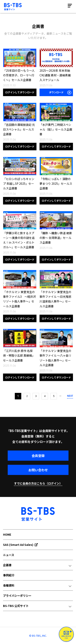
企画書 (7, 565)
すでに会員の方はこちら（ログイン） (38, 483)
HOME (7, 534)
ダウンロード (60, 93)
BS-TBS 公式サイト (16, 606)
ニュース (9, 555)
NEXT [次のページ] (70, 396)
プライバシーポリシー (17, 596)
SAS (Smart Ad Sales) (20, 545)
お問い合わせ (38, 470)
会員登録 (38, 456)
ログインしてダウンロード (20, 92)
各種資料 (9, 585)
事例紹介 (9, 575)
